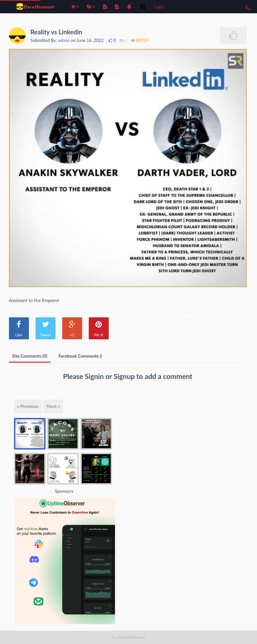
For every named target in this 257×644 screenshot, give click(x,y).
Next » (53, 406)
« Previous (28, 406)
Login (159, 6)
